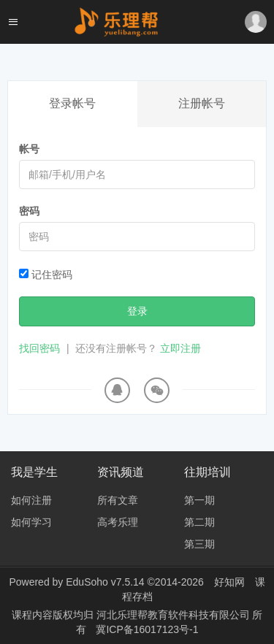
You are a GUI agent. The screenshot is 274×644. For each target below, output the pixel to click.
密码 (29, 211)
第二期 (199, 522)
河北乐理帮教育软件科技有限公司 (175, 615)
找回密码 (39, 348)
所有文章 (118, 500)
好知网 (229, 582)
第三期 (199, 544)
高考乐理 (118, 522)
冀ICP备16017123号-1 (147, 629)
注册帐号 (202, 103)
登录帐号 (72, 103)
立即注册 (180, 348)
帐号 (29, 149)
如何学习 (31, 522)
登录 (137, 311)
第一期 (199, 500)
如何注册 (31, 500)
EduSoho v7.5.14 (105, 582)
